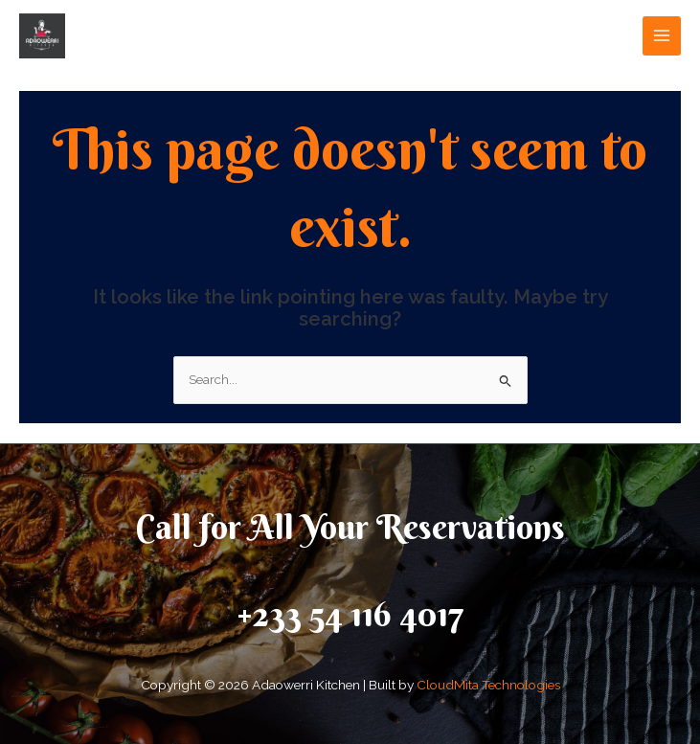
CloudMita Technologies (488, 685)
